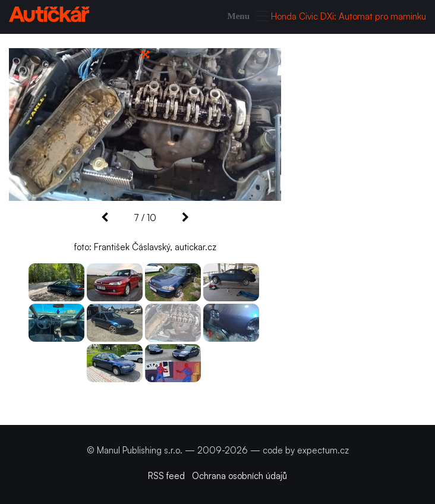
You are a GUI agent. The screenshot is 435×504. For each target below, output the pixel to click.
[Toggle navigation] (250, 17)
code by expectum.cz (306, 450)
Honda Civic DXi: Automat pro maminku (349, 16)
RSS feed (166, 476)
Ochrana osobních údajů (239, 476)
